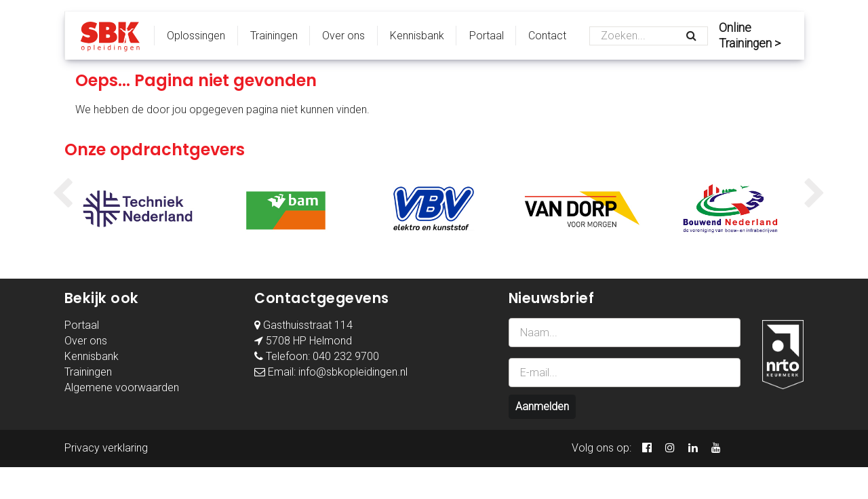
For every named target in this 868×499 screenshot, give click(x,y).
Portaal (487, 36)
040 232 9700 (346, 356)
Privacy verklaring (106, 448)
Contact (547, 36)
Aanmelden (542, 406)
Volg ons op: (601, 448)
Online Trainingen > (750, 36)
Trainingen (274, 36)
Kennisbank (417, 36)
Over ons (343, 36)
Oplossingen (196, 36)
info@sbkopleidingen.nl (353, 372)
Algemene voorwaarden (122, 387)
